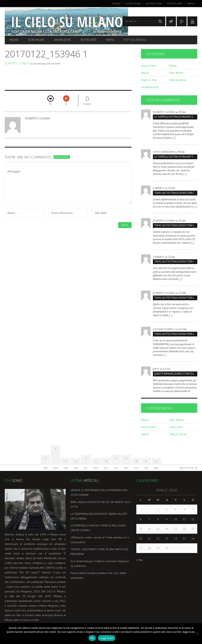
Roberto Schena (17, 63)
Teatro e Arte (174, 3)
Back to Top (187, 468)
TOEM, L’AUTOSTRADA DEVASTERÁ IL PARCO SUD (176, 193)
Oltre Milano (133, 3)
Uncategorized (150, 87)
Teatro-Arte (88, 40)
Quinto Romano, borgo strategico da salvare (176, 374)
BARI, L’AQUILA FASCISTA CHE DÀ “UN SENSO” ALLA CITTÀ (100, 504)
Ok (92, 638)
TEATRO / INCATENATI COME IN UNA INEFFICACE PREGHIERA (99, 552)
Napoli (191, 3)
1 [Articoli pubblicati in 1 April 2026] (158, 510)
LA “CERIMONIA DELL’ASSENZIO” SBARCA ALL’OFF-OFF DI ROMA (99, 516)
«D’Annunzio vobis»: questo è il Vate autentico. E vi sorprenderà (100, 540)
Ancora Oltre (154, 3)
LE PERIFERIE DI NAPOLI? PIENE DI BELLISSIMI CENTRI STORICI (98, 528)
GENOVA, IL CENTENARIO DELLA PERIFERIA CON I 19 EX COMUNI (99, 492)
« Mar (140, 560)
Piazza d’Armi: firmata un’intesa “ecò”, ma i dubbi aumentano (98, 575)
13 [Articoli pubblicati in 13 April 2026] (141, 529)
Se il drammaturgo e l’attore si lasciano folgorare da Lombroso (100, 563)
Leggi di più (107, 638)
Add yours (62, 157)
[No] (197, 634)
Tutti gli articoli (135, 40)
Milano (117, 3)
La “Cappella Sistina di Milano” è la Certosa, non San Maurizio (176, 117)
